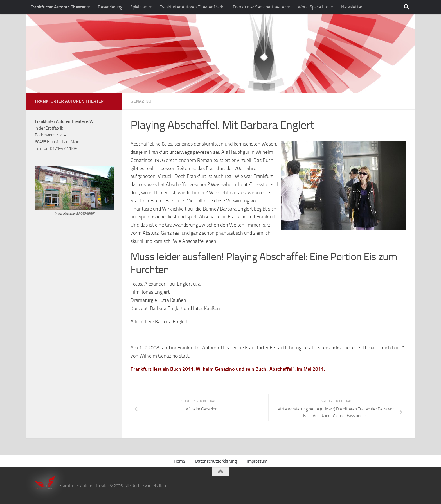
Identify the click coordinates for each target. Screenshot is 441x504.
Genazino (141, 101)
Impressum (257, 461)
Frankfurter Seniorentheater (259, 7)
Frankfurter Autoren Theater (58, 7)
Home (179, 461)
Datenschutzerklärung (216, 461)
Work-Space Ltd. (313, 7)
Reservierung (110, 7)
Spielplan (139, 7)
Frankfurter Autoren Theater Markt (192, 7)
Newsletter (352, 7)
